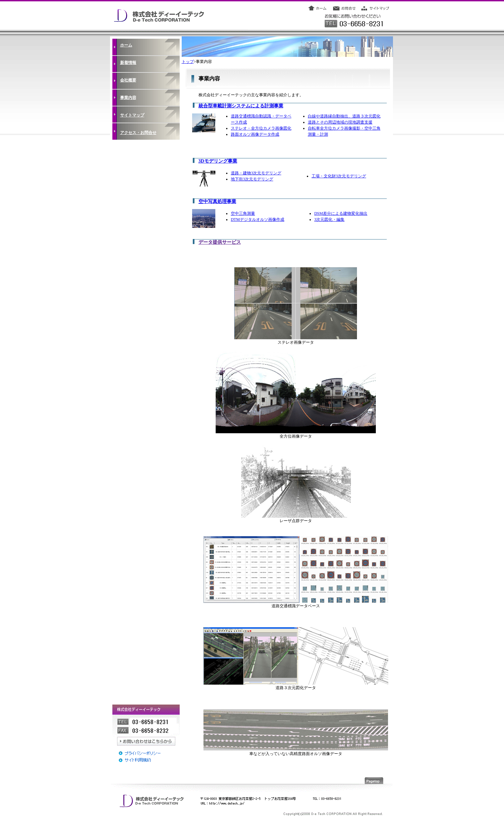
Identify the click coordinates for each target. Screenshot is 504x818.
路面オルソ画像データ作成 (255, 134)
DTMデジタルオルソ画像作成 (258, 219)
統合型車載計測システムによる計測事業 (241, 106)
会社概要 (128, 80)
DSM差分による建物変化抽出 (341, 213)
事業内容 (128, 98)
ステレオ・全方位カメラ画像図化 (261, 128)
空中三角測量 (243, 213)
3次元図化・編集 (329, 219)
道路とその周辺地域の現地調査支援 (340, 122)
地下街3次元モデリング (252, 179)
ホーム (126, 45)
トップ (188, 62)
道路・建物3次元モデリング (256, 173)
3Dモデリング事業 (218, 161)
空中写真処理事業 (217, 201)
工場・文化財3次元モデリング (339, 176)
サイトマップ (132, 115)
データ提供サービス (220, 242)
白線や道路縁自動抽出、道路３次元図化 (344, 116)
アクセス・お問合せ (138, 133)
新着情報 (128, 63)
